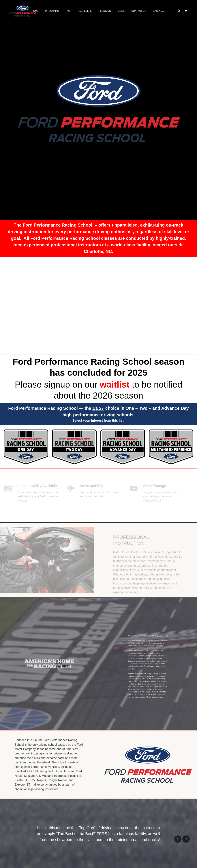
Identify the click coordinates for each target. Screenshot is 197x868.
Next (186, 839)
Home (35, 11)
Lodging (106, 11)
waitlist (115, 385)
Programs (52, 11)
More (121, 11)
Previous (178, 839)
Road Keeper (85, 11)
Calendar (159, 11)
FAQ (68, 11)
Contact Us (139, 11)
